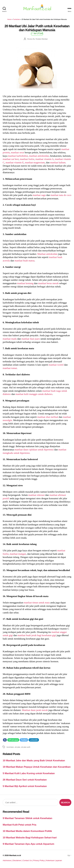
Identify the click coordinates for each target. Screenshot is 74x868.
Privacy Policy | (40, 860)
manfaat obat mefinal (48, 417)
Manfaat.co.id (15, 855)
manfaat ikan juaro (31, 339)
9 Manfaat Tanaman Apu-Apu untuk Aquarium (28, 844)
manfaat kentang (25, 283)
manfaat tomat (10, 368)
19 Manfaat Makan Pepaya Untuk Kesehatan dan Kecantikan (37, 767)
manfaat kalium (58, 162)
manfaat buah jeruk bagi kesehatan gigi (37, 635)
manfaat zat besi (11, 159)
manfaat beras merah (48, 283)
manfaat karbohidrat (18, 156)
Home (9, 19)
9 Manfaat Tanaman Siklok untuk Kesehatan (27, 818)
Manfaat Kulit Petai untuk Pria (19, 825)
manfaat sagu (39, 195)
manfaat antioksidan (39, 156)
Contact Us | (28, 860)
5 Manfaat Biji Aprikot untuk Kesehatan (25, 786)
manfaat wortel (56, 365)
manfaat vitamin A (45, 159)
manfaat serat (17, 152)
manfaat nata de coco (61, 195)
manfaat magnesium (35, 162)
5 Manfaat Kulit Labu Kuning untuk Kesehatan (29, 773)
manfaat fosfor (27, 159)
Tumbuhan (16, 19)
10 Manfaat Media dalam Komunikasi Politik (27, 831)
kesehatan (10, 747)
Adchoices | (8, 860)
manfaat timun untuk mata (37, 603)
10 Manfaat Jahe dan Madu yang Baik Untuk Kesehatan (34, 760)
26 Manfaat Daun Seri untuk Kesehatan (25, 780)
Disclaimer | (18, 860)
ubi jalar (17, 747)
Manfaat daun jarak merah (35, 710)
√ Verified (37, 33)
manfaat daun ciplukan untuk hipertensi (34, 450)
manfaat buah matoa (24, 261)
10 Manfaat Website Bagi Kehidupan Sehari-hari (30, 838)
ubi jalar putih (26, 747)
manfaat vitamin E (15, 162)
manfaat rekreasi (37, 495)
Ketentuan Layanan (54, 860)
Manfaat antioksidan (47, 254)
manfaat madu (10, 339)
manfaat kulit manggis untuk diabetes (34, 394)
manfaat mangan (18, 554)
